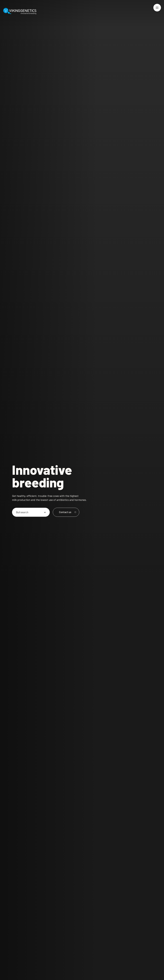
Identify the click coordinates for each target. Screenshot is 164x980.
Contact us (67, 512)
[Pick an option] (31, 512)
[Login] (147, 11)
